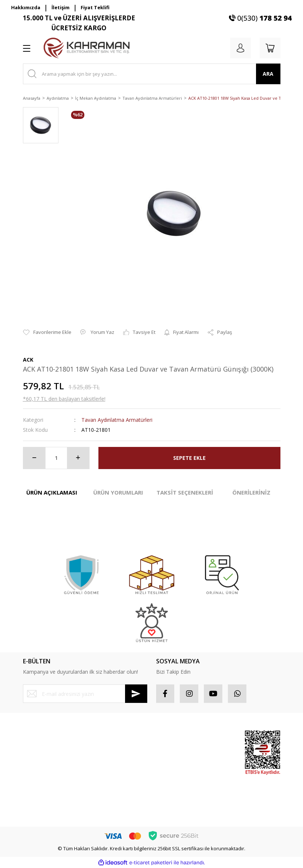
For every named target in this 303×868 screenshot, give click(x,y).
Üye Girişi (33, 750)
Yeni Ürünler (214, 798)
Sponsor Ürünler (210, 741)
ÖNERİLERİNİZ (251, 492)
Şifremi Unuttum (41, 763)
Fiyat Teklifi (95, 7)
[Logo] (87, 48)
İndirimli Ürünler (209, 781)
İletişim (60, 7)
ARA (268, 74)
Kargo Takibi (37, 803)
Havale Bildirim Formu (47, 789)
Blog (94, 797)
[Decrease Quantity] (34, 458)
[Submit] (136, 694)
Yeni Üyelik (35, 737)
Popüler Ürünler (209, 761)
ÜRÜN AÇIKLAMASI (52, 492)
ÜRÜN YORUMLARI (118, 492)
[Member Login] (240, 48)
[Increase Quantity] (78, 458)
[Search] (152, 74)
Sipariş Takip (170, 750)
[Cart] (270, 48)
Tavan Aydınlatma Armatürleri (117, 420)
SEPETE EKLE (189, 458)
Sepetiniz (167, 776)
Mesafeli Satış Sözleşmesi (105, 741)
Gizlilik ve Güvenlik (111, 757)
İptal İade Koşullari (110, 770)
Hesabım (166, 737)
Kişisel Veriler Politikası (115, 783)
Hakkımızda (26, 7)
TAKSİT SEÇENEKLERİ (185, 492)
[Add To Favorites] (47, 332)
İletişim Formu (38, 776)
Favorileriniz (170, 763)
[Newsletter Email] (85, 694)
